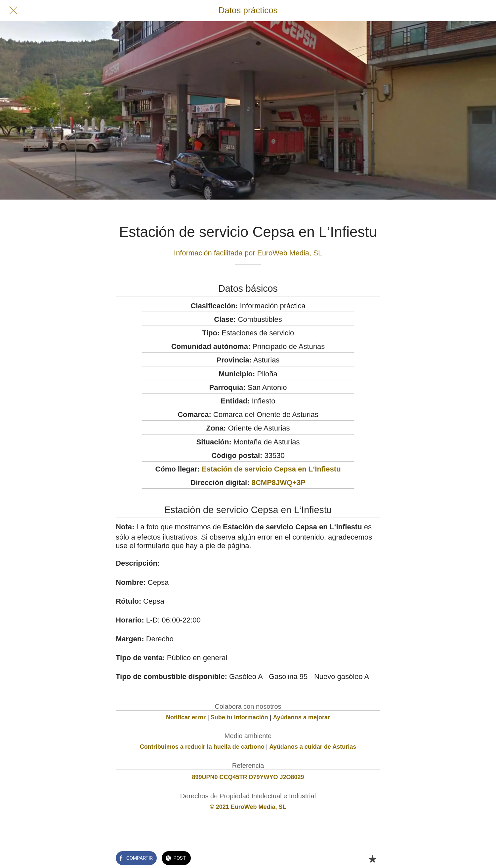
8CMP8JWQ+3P (279, 483)
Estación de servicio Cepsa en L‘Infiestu (271, 469)
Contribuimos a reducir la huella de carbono (202, 747)
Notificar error (186, 717)
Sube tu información (239, 717)
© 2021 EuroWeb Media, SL (248, 807)
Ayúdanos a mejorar (302, 717)
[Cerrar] (13, 11)
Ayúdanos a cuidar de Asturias (313, 747)
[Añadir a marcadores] (372, 859)
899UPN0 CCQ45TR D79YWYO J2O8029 (248, 777)
